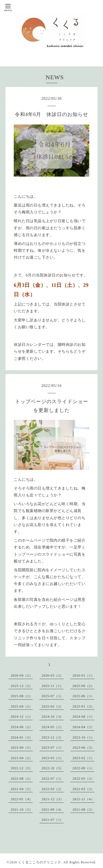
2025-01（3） (83, 706)
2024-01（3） (22, 737)
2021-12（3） (53, 799)
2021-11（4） (83, 799)
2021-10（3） (22, 810)
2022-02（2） (83, 789)
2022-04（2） (22, 789)
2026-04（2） (22, 675)
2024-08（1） (83, 717)
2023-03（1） (53, 758)
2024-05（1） (53, 727)
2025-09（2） (83, 686)
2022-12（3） (22, 768)
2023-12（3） (53, 737)
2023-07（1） (53, 748)
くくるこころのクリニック (40, 862)
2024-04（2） (83, 727)
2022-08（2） (22, 779)
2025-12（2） (22, 686)
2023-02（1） (83, 758)
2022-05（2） (83, 779)
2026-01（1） (83, 675)
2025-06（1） (83, 696)
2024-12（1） (22, 717)
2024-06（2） (22, 727)
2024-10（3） (53, 717)
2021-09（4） (53, 810)
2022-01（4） (22, 799)
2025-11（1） (53, 686)
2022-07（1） (53, 779)
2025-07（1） (53, 696)
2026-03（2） (53, 675)
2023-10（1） (83, 737)
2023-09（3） (22, 748)
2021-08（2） (83, 810)
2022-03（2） (53, 789)
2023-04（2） (22, 758)
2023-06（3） (83, 748)
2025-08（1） (22, 696)
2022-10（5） (53, 768)
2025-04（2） (22, 706)
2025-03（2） (53, 706)
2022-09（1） (83, 768)
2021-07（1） (53, 820)
